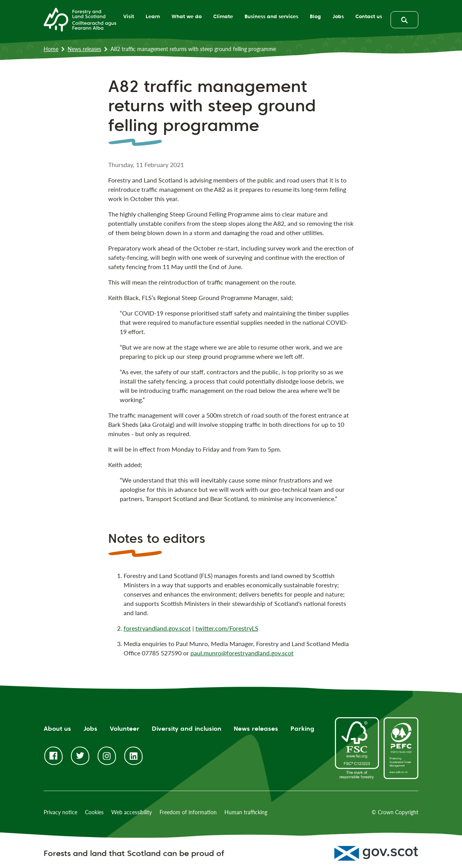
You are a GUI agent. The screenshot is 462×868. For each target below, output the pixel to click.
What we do (183, 16)
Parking (302, 729)
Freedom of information (188, 812)
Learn (149, 16)
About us (57, 729)
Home (51, 49)
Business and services (268, 16)
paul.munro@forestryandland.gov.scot (242, 653)
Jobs (335, 16)
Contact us (365, 16)
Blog (312, 16)
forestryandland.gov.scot (157, 628)
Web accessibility (132, 812)
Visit (125, 16)
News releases (84, 49)
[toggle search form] (404, 20)
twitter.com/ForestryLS (227, 628)
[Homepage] (80, 19)
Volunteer (125, 729)
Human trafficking (246, 812)
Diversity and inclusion (187, 729)
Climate (220, 16)
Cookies (94, 812)
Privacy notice (60, 812)
